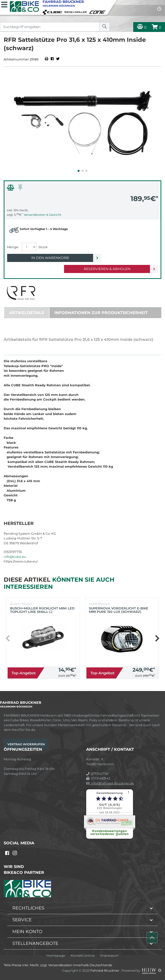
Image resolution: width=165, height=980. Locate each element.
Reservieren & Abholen (107, 269)
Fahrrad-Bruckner (105, 970)
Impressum (109, 956)
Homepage (56, 956)
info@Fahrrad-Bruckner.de (110, 783)
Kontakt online (83, 956)
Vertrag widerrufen (26, 744)
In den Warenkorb (50, 258)
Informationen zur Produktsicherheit (101, 313)
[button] (79, 171)
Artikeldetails (27, 313)
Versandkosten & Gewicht (42, 215)
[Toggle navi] (4, 4)
